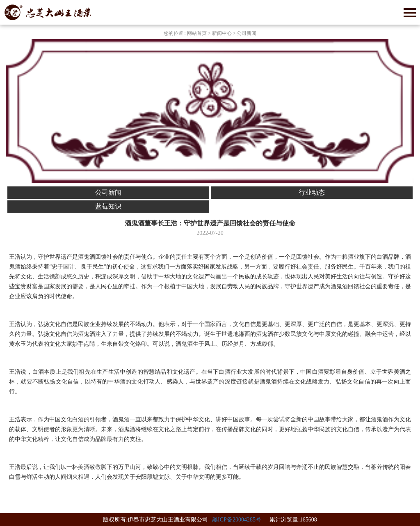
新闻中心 (222, 33)
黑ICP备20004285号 (237, 520)
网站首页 (197, 33)
